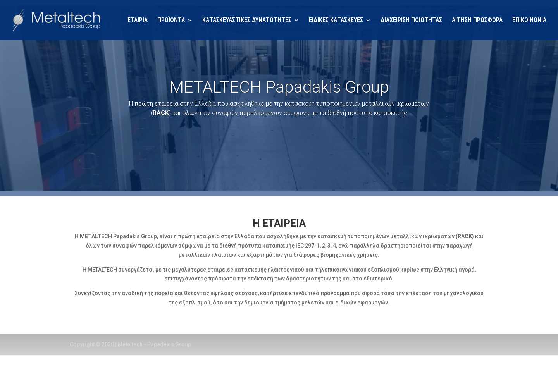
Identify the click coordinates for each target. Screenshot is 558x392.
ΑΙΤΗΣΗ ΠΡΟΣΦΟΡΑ (477, 21)
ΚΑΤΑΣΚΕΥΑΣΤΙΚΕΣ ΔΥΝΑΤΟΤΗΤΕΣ (247, 21)
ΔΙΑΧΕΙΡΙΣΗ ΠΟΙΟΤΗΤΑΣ (411, 21)
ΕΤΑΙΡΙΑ (138, 21)
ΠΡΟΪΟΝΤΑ (171, 21)
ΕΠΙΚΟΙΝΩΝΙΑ (529, 21)
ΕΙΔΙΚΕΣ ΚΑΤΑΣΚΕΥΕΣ (336, 21)
